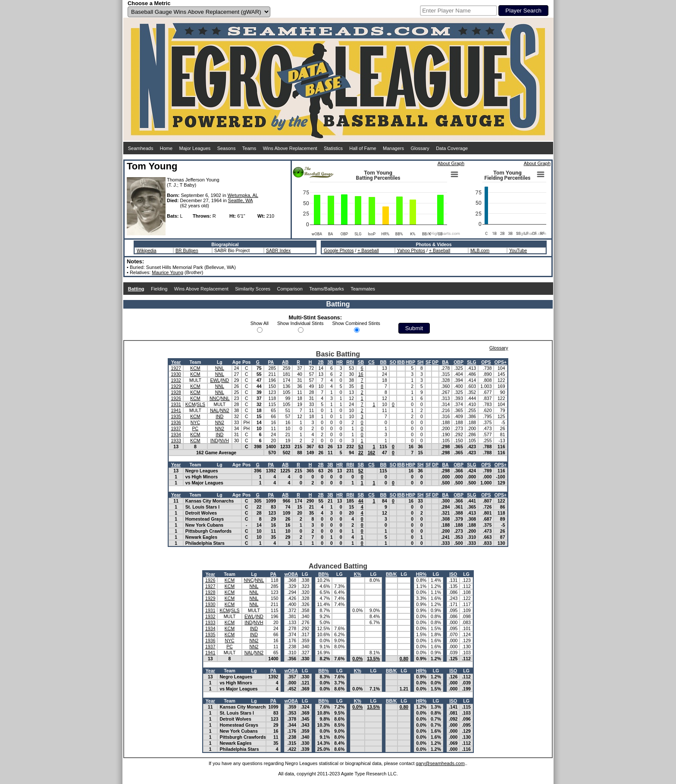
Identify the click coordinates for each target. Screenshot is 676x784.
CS (371, 362)
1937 (176, 428)
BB (383, 362)
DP (435, 362)
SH (421, 362)
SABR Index (278, 250)
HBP (410, 362)
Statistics (333, 148)
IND (225, 380)
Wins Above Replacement (290, 148)
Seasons (227, 148)
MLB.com (480, 250)
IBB (401, 362)
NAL (214, 410)
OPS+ (501, 362)
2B (321, 362)
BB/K (391, 574)
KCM (195, 368)
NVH (224, 440)
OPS (486, 362)
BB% (324, 574)
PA (271, 362)
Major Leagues (195, 148)
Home (166, 148)
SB (361, 362)
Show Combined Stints (356, 323)
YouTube (518, 250)
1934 (176, 434)
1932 (176, 380)
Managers (393, 148)
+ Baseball (368, 250)
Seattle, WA (241, 200)
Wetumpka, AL (243, 195)
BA (446, 362)
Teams (249, 148)
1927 (176, 368)
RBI (350, 362)
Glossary (420, 148)
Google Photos (339, 250)
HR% (421, 574)
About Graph (451, 163)
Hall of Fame (363, 148)
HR (340, 362)
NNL (220, 368)
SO (393, 362)
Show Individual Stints (300, 323)
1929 (176, 386)
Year (176, 362)
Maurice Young (167, 272)
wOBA (291, 574)
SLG (472, 362)
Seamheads (141, 148)
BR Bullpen (187, 250)
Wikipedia (147, 250)
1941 (176, 410)
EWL (215, 380)
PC (196, 428)
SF (428, 362)
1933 (176, 440)
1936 (176, 422)
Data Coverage (452, 148)
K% (358, 574)
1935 (176, 416)
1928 (176, 392)
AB (285, 362)
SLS (201, 404)
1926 (176, 398)
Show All (260, 323)
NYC (195, 422)
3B (330, 362)
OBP (458, 362)
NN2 (224, 410)
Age (237, 362)
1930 (176, 374)
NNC (214, 398)
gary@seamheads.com (440, 763)
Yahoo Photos (411, 250)
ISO (453, 574)
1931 (176, 404)
